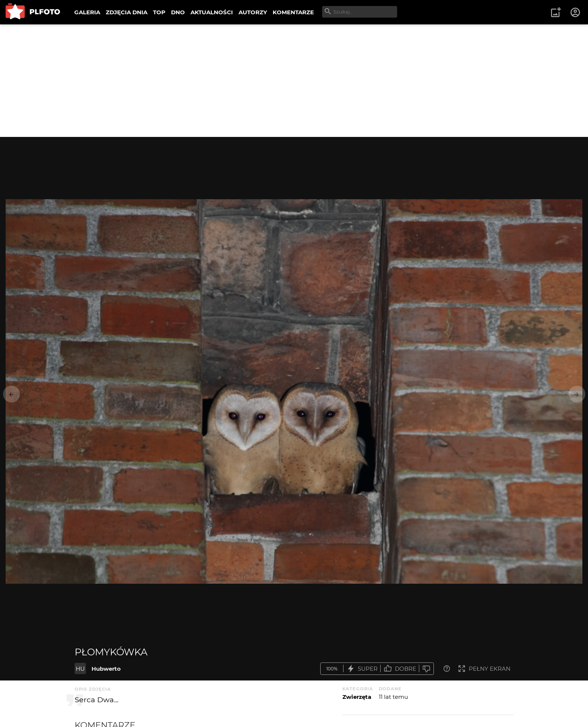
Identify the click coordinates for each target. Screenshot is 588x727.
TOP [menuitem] (159, 12)
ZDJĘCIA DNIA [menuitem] (127, 12)
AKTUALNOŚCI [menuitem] (212, 12)
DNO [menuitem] (178, 12)
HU (80, 669)
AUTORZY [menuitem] (253, 12)
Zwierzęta (357, 697)
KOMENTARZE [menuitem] (293, 12)
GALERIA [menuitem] (87, 12)
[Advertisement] (294, 81)
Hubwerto (106, 669)
